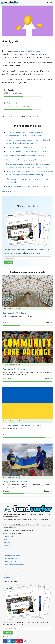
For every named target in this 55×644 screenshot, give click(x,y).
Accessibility (8, 571)
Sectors (6, 539)
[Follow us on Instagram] (17, 641)
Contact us (8, 546)
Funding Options (9, 536)
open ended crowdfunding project (29, 51)
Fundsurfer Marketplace (12, 555)
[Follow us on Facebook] (5, 641)
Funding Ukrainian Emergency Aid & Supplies (22, 425)
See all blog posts (9, 191)
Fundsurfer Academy (11, 558)
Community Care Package (14, 369)
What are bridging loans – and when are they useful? (28, 186)
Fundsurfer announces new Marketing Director (26, 147)
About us (7, 542)
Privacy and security (11, 568)
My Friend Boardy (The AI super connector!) (25, 156)
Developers (7, 577)
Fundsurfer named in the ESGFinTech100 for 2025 (28, 151)
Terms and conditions (11, 561)
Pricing (6, 552)
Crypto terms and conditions (14, 565)
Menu (50, 3)
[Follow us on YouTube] (21, 641)
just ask (35, 116)
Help (5, 549)
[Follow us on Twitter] (9, 641)
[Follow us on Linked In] (13, 641)
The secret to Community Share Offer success (26, 160)
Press (5, 574)
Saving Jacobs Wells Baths (14, 313)
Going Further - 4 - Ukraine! (15, 482)
